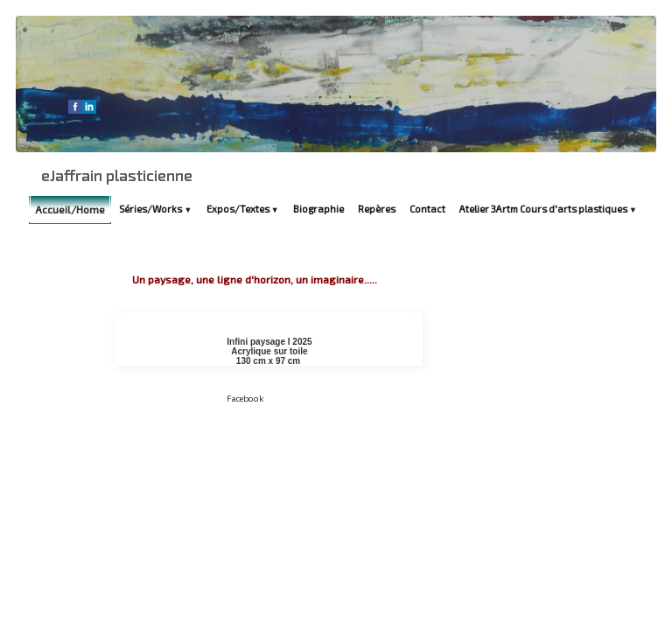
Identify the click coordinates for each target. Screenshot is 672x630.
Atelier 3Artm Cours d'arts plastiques (548, 209)
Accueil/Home (70, 209)
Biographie (318, 209)
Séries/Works (155, 209)
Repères (377, 209)
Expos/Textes (243, 209)
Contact (427, 209)
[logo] (117, 175)
